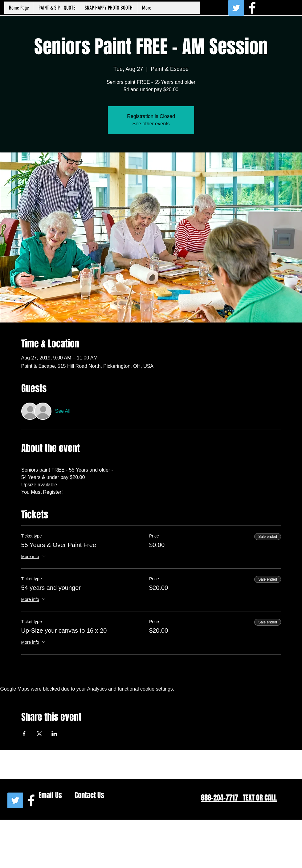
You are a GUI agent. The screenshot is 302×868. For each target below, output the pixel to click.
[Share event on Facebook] (24, 734)
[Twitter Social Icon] (236, 8)
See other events (151, 124)
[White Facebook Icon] (252, 8)
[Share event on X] (39, 734)
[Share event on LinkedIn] (54, 734)
